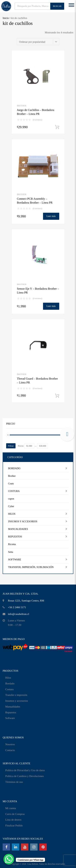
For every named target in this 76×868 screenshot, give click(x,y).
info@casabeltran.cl (19, 614)
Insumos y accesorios (17, 701)
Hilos (8, 678)
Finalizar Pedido (14, 825)
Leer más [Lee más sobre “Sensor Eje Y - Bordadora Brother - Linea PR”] (51, 306)
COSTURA (14, 491)
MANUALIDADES (18, 529)
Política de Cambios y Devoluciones (25, 776)
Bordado (10, 683)
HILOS (12, 514)
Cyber (11, 506)
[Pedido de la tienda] (38, 42)
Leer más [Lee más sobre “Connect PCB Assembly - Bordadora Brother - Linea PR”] (51, 216)
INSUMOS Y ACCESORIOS (23, 521)
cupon (11, 499)
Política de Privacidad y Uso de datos (25, 770)
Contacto (10, 750)
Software (10, 718)
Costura (9, 689)
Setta (11, 552)
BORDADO (14, 468)
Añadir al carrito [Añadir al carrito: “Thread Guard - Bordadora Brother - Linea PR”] (57, 396)
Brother (22, 106)
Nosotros (10, 744)
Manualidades (13, 707)
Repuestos (11, 712)
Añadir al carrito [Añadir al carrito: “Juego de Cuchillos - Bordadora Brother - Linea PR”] (57, 127)
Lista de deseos (13, 820)
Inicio (6, 18)
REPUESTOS (15, 537)
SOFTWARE (15, 560)
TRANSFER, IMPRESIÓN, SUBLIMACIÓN (31, 567)
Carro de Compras (15, 814)
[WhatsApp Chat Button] (9, 859)
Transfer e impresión (16, 695)
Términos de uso (14, 782)
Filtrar (11, 446)
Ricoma (12, 544)
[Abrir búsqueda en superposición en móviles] (39, 6)
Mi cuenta (11, 808)
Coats (11, 484)
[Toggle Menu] (71, 6)
